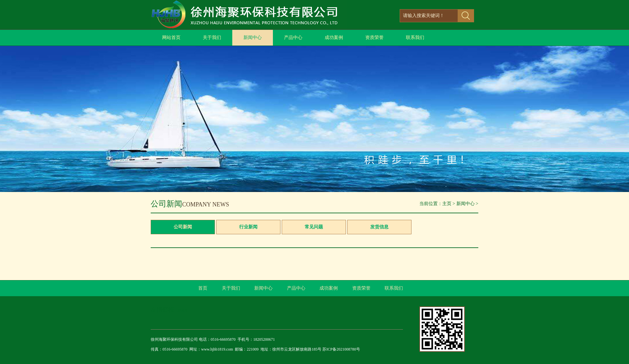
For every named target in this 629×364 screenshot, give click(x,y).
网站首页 (171, 38)
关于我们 (212, 38)
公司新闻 (183, 227)
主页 (447, 204)
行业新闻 (248, 227)
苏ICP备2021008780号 (341, 349)
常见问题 (314, 227)
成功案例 (334, 38)
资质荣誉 (374, 38)
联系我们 (415, 38)
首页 (203, 288)
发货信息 (379, 227)
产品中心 (293, 38)
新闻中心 (253, 38)
